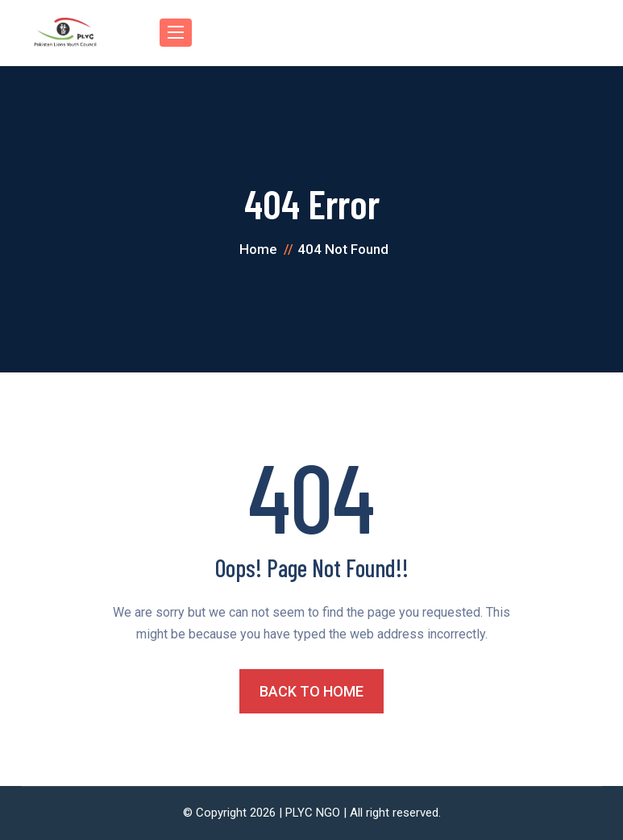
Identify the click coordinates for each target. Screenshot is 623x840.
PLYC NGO (313, 813)
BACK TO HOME (311, 691)
